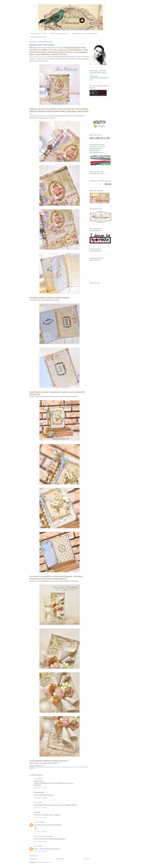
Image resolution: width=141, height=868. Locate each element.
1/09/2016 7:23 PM (40, 808)
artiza (35, 812)
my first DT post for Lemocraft (40, 57)
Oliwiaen (36, 802)
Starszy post (86, 859)
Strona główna (60, 859)
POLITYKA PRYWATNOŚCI (38, 37)
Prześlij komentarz (34, 856)
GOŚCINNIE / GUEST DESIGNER (59, 33)
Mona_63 (36, 846)
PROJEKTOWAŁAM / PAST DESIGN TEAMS (84, 33)
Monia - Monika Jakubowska (42, 836)
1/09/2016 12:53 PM (41, 788)
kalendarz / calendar (43, 767)
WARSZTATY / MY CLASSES (39, 33)
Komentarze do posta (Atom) (44, 862)
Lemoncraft (65, 767)
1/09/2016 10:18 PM (41, 817)
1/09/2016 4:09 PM (40, 798)
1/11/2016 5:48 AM (40, 832)
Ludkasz (36, 778)
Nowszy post (33, 859)
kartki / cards (56, 767)
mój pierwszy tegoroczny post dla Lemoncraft (49, 48)
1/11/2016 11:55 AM (41, 851)
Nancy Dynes (37, 822)
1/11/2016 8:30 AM (40, 841)
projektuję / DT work (77, 767)
